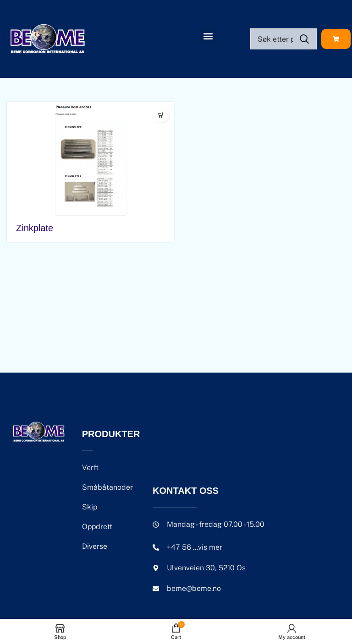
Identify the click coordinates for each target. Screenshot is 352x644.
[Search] (283, 39)
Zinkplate (35, 228)
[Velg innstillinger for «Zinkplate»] (161, 115)
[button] (208, 36)
